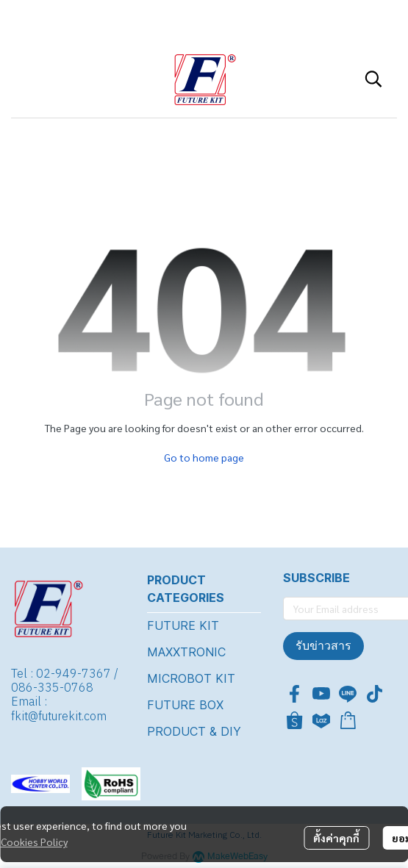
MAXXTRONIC (186, 652)
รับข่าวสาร (323, 646)
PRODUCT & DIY (194, 731)
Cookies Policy (34, 842)
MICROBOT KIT (191, 678)
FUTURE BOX (185, 705)
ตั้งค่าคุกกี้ (336, 838)
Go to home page (204, 457)
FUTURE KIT (183, 625)
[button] (373, 79)
